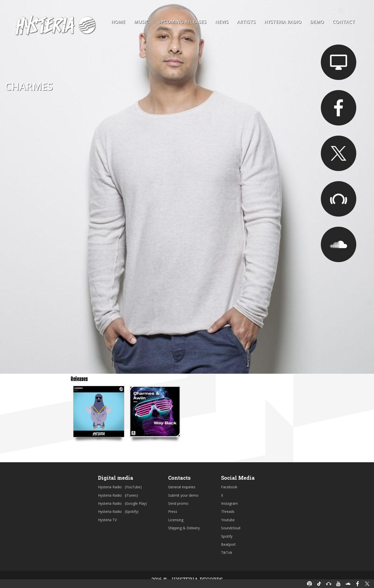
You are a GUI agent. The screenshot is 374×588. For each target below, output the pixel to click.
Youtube (228, 520)
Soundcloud (231, 528)
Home (118, 22)
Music (141, 22)
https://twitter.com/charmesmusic (339, 153)
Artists (246, 22)
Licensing (176, 520)
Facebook (229, 487)
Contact (344, 22)
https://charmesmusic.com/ (339, 62)
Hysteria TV (107, 520)
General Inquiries (182, 487)
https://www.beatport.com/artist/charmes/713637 (339, 199)
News (222, 22)
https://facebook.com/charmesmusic (339, 108)
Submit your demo (183, 495)
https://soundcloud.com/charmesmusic (339, 244)
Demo (317, 22)
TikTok (227, 552)
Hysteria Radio (283, 22)
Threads (228, 511)
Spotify (227, 536)
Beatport (228, 544)
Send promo (178, 503)
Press (173, 511)
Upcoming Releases (182, 22)
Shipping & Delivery (184, 528)
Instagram (229, 503)
